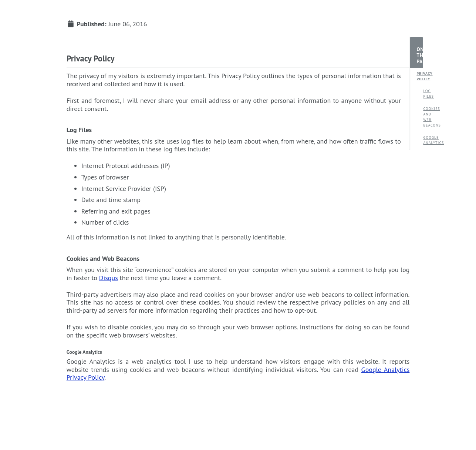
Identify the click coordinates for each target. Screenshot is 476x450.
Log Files (426, 94)
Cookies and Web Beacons (426, 117)
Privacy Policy (420, 76)
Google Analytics (426, 140)
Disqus (109, 278)
